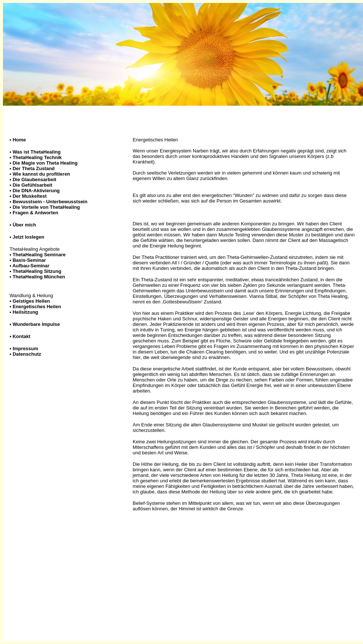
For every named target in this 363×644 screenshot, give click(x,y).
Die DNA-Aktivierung (36, 191)
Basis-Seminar (29, 260)
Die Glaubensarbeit (34, 180)
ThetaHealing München (39, 277)
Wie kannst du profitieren (40, 174)
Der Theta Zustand (32, 168)
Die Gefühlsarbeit (32, 185)
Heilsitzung (25, 312)
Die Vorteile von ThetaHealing (46, 207)
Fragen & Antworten (35, 213)
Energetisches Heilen (37, 307)
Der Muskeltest (29, 196)
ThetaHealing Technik (37, 157)
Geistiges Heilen (31, 301)
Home (19, 140)
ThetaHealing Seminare (39, 255)
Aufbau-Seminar (31, 266)
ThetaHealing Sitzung (37, 271)
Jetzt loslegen (28, 237)
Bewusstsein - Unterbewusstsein (50, 202)
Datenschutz (27, 354)
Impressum (25, 349)
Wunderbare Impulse (36, 324)
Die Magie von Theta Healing (43, 163)
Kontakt (21, 336)
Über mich (24, 225)
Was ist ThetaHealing (36, 152)
